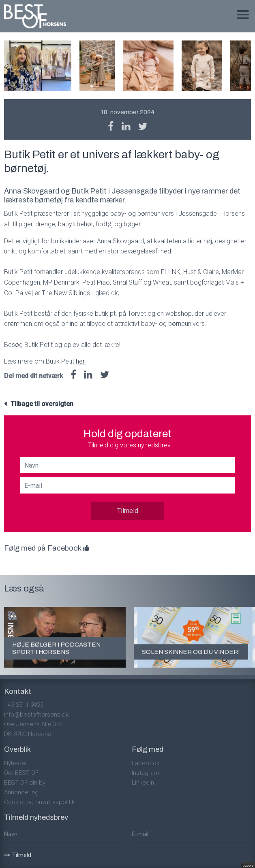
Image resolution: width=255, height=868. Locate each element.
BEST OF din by (25, 783)
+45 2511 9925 (24, 705)
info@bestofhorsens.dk (36, 715)
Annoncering (21, 792)
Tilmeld (128, 511)
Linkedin (143, 783)
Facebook (146, 763)
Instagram (145, 773)
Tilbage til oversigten (42, 404)
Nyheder (16, 763)
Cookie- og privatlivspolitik (39, 802)
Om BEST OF (21, 773)
